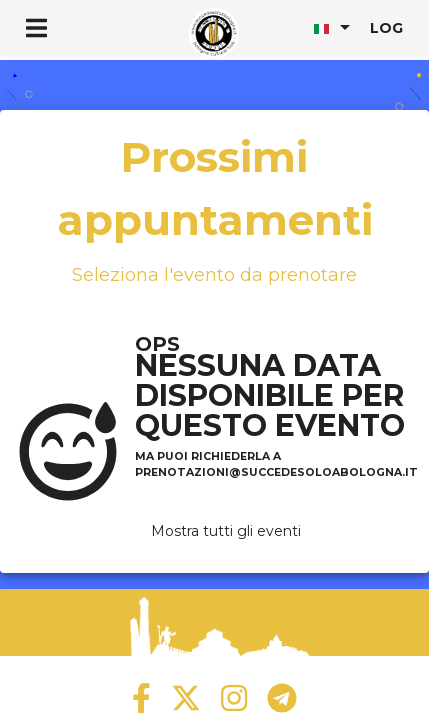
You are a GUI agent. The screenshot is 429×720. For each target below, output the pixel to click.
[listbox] (334, 27)
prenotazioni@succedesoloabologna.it (276, 472)
